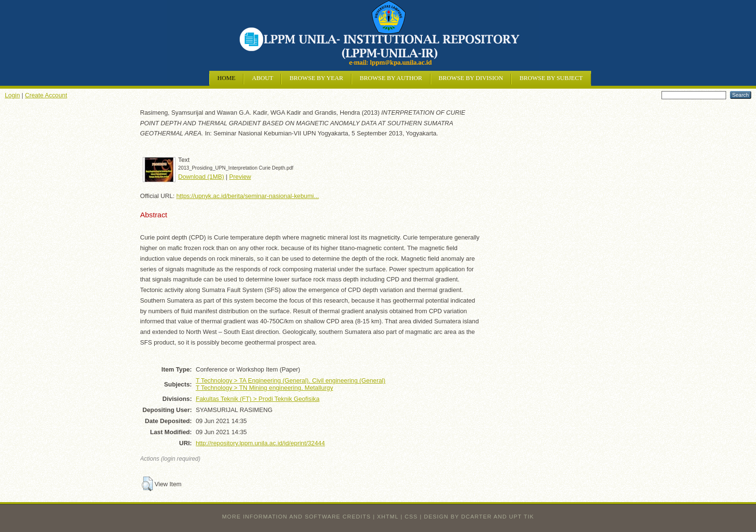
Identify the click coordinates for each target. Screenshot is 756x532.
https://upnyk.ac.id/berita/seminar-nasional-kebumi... (248, 196)
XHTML (388, 517)
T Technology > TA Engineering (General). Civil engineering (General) (291, 380)
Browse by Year (316, 78)
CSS (411, 517)
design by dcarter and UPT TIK (479, 517)
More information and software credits (296, 517)
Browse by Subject (551, 78)
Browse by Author (391, 78)
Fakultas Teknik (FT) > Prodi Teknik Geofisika (258, 399)
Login (12, 95)
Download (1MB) (201, 177)
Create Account (46, 95)
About (262, 78)
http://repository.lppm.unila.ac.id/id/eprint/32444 (260, 443)
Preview (240, 177)
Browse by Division (471, 78)
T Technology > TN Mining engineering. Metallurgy (264, 388)
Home (227, 78)
